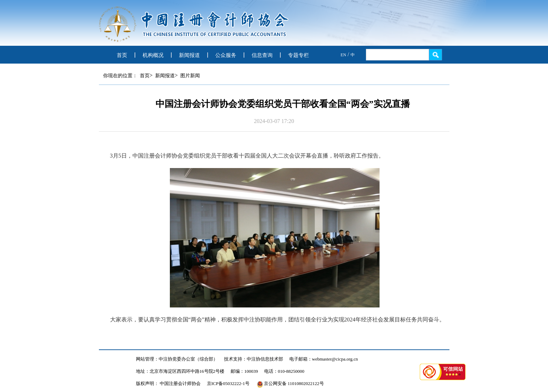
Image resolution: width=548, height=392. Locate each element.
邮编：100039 (244, 371)
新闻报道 (189, 55)
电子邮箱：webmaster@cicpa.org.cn (324, 359)
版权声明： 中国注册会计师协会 (168, 383)
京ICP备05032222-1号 (228, 383)
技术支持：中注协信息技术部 (254, 359)
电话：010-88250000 (284, 371)
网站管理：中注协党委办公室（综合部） (177, 359)
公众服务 (226, 55)
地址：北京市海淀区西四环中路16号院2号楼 (180, 371)
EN (344, 55)
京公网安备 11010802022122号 (290, 383)
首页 (122, 55)
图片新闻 (190, 76)
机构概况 (153, 55)
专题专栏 (298, 55)
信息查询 (262, 55)
